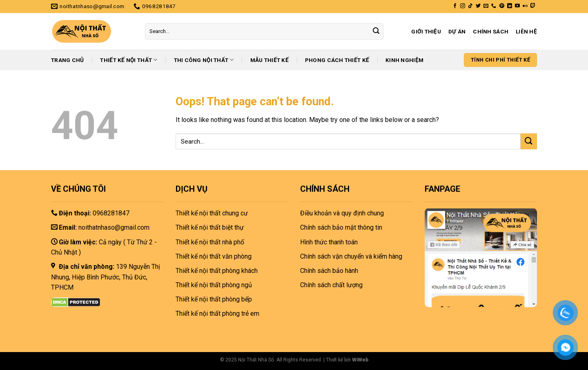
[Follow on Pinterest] (502, 6)
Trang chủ (67, 60)
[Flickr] (525, 6)
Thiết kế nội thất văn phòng (214, 256)
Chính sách (491, 31)
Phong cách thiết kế (337, 60)
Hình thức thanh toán (329, 242)
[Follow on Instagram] (463, 6)
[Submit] (376, 31)
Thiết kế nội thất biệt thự (210, 227)
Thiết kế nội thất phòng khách (217, 271)
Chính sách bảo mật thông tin (341, 227)
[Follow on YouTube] (517, 6)
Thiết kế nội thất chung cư (212, 213)
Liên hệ (526, 31)
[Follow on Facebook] (455, 6)
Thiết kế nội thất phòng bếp (214, 299)
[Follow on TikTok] (470, 6)
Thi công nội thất (204, 60)
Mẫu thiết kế (269, 60)
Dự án (457, 31)
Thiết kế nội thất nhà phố (210, 242)
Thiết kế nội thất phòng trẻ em (217, 314)
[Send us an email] (486, 6)
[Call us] (494, 6)
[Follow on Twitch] (533, 6)
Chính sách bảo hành (329, 271)
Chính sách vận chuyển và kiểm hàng (351, 256)
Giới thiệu (426, 31)
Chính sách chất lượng (331, 285)
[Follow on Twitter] (478, 6)
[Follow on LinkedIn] (510, 6)
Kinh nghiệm (404, 60)
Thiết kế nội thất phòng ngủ (214, 285)
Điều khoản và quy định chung (342, 213)
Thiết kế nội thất (129, 60)
